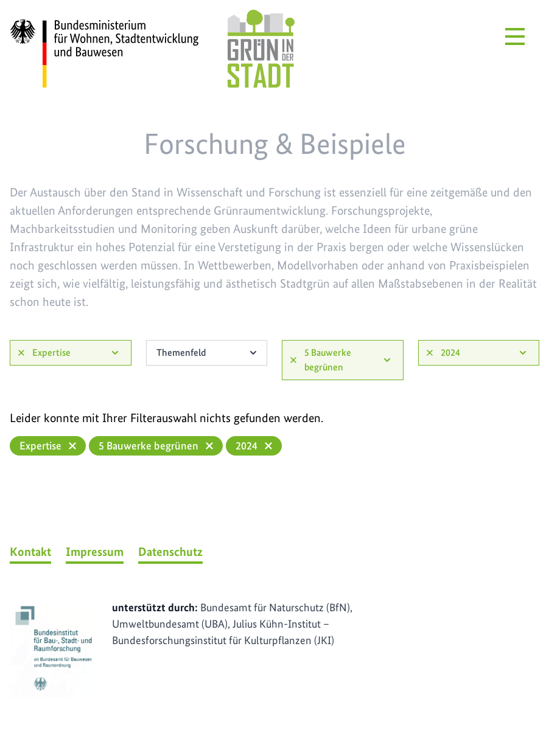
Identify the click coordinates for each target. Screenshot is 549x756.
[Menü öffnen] (515, 36)
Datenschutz (170, 552)
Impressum (95, 552)
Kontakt (30, 552)
